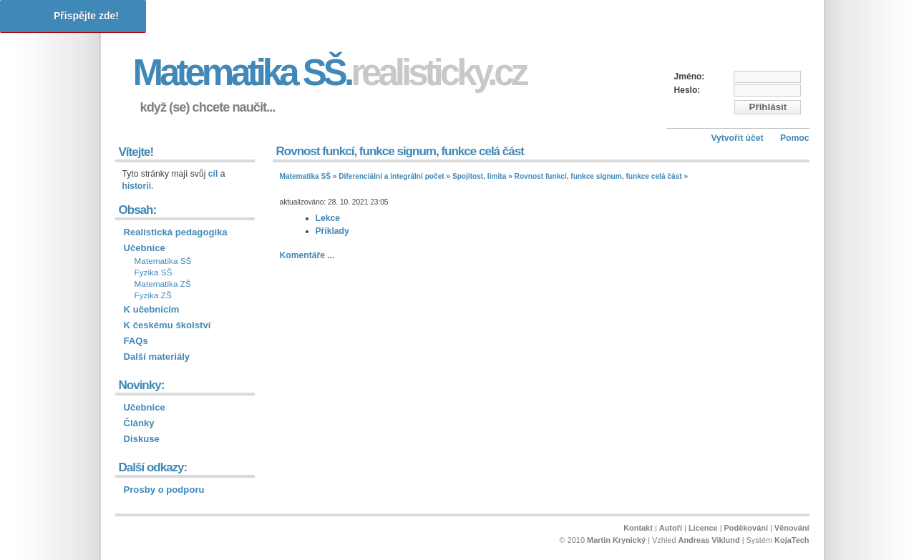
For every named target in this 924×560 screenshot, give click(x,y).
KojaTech (792, 540)
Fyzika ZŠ (153, 295)
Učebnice (145, 248)
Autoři (671, 528)
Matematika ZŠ (163, 284)
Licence (703, 528)
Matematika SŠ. (330, 73)
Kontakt (638, 528)
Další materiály (157, 357)
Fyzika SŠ (154, 272)
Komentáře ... (307, 255)
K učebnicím (152, 309)
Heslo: (687, 90)
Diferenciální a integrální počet (391, 176)
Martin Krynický (616, 540)
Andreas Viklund (709, 540)
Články (139, 423)
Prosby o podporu (164, 490)
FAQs (136, 341)
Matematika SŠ (305, 176)
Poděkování (746, 528)
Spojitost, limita (479, 176)
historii (137, 186)
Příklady (332, 231)
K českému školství (167, 325)
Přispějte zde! (86, 16)
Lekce (328, 218)
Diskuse (142, 439)
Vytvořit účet (737, 138)
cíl (213, 174)
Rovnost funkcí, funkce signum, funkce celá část (598, 176)
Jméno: (690, 77)
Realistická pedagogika (176, 232)
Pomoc (795, 138)
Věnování (792, 528)
